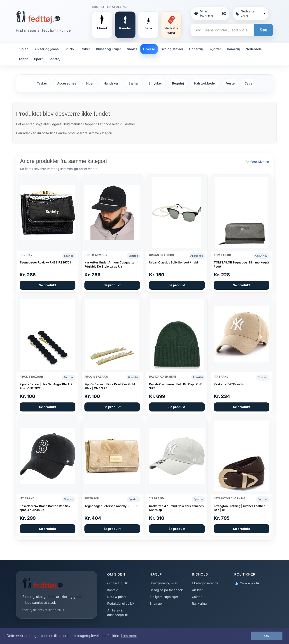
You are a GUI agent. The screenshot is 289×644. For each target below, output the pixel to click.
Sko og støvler (172, 49)
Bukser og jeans (46, 49)
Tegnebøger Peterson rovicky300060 (111, 506)
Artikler (197, 590)
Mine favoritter (210, 13)
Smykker (155, 83)
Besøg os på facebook (166, 590)
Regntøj (178, 83)
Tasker (42, 83)
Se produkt (48, 285)
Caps (248, 83)
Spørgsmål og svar (164, 583)
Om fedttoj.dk (118, 583)
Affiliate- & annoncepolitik (118, 612)
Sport (38, 59)
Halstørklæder (205, 83)
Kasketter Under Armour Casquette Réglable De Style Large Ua (110, 264)
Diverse (149, 49)
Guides (197, 597)
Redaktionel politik (121, 603)
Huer (90, 83)
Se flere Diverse (257, 162)
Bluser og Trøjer (108, 49)
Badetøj (54, 59)
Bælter (134, 83)
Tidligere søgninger (164, 597)
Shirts (69, 49)
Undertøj (196, 49)
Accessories (67, 83)
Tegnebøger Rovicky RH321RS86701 (45, 262)
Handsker (111, 83)
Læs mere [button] (129, 636)
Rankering (199, 603)
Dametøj (233, 49)
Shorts (132, 49)
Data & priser (117, 597)
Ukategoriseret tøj (205, 583)
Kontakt (113, 590)
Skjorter (215, 49)
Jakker (85, 49)
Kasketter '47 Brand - (229, 384)
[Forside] (38, 17)
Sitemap (156, 603)
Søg (263, 30)
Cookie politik (247, 583)
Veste (230, 83)
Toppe (23, 59)
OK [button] (267, 636)
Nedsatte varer (251, 13)
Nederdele (254, 49)
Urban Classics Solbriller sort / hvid (173, 262)
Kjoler (23, 49)
